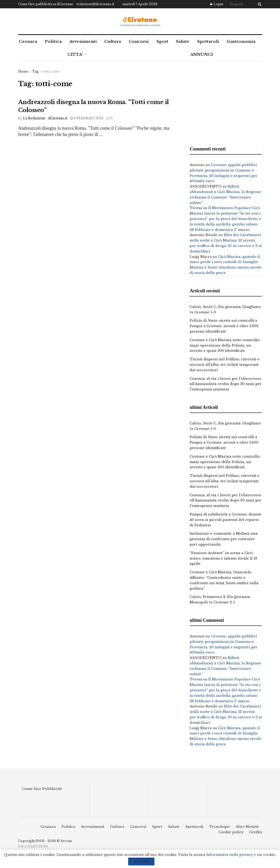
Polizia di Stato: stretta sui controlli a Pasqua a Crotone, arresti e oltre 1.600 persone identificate (224, 326)
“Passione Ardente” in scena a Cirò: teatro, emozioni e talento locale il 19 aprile (223, 558)
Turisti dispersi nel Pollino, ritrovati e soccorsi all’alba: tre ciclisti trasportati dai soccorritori (225, 365)
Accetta (141, 861)
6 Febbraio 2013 (87, 118)
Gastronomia (241, 41)
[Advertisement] (226, 101)
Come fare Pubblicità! (42, 789)
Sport (162, 41)
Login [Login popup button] (217, 4)
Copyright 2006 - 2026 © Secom (45, 841)
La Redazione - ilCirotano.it (45, 118)
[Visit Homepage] (140, 21)
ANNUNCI (202, 54)
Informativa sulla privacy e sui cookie (241, 855)
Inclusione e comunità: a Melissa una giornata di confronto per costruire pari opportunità (224, 539)
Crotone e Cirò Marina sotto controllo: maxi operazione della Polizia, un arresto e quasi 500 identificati (225, 345)
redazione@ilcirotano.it (95, 4)
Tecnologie (220, 827)
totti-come (51, 71)
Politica (53, 41)
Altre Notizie (247, 827)
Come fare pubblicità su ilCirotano (46, 4)
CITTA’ (75, 54)
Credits (256, 832)
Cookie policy (231, 832)
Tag (35, 71)
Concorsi (139, 41)
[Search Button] (259, 4)
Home (23, 71)
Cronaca (28, 41)
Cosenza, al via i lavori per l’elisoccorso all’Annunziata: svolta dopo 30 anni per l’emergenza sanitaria (226, 384)
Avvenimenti (83, 41)
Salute (183, 41)
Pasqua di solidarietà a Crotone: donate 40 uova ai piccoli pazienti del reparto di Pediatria (226, 520)
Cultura (113, 41)
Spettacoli (208, 41)
